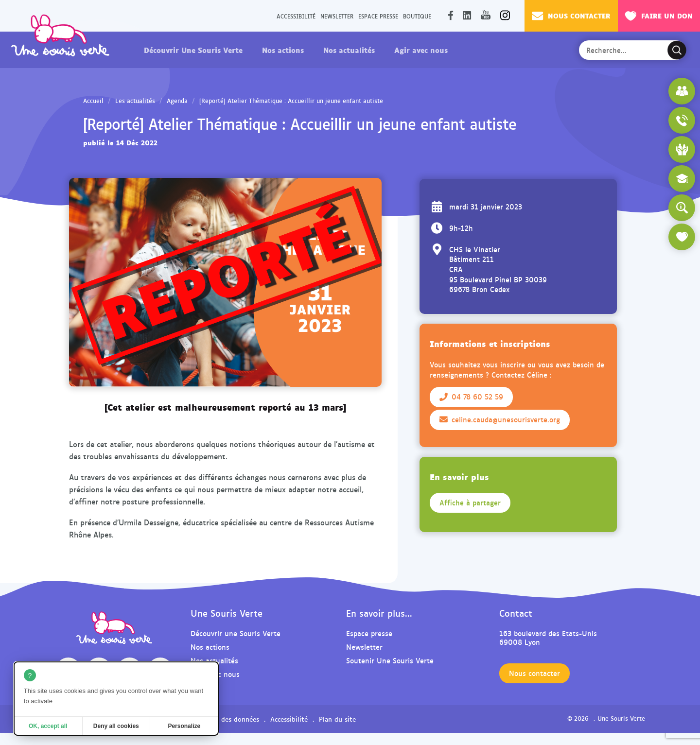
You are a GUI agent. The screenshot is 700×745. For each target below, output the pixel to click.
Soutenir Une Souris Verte (390, 660)
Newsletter (337, 16)
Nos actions (283, 50)
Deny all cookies (116, 726)
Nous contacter (571, 16)
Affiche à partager (470, 502)
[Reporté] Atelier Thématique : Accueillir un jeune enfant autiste (291, 101)
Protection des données (223, 719)
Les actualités (135, 101)
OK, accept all (48, 726)
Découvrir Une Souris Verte (193, 50)
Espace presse (378, 16)
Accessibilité (296, 16)
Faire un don (659, 16)
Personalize (184, 726)
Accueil (93, 101)
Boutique (417, 16)
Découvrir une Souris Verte (236, 633)
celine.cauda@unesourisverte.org (500, 419)
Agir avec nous (421, 50)
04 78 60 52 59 (471, 397)
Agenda (177, 101)
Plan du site (337, 719)
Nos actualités (349, 50)
